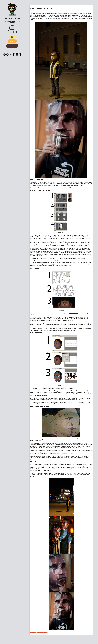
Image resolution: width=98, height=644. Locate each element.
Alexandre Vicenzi (67, 643)
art (32, 633)
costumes (37, 15)
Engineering (12, 46)
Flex (60, 643)
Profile (12, 32)
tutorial (46, 633)
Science (12, 41)
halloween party (40, 14)
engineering (36, 633)
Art (12, 37)
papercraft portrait (42, 17)
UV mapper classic (74, 313)
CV (12, 28)
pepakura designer (68, 388)
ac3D (70, 235)
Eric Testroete (54, 17)
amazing (44, 15)
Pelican (57, 643)
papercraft (42, 633)
